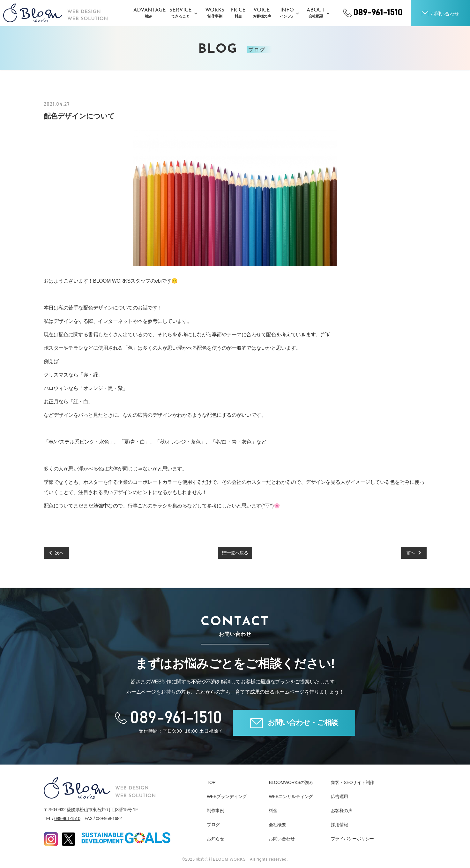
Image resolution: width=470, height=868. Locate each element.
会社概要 (277, 825)
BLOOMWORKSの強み (291, 782)
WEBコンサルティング (291, 796)
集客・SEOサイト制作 (353, 782)
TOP (211, 782)
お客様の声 (342, 811)
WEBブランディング (227, 796)
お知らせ (215, 839)
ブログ (213, 825)
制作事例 (215, 811)
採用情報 (339, 825)
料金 (273, 811)
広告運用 (339, 796)
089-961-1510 (67, 819)
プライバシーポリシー (352, 839)
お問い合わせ (282, 839)
